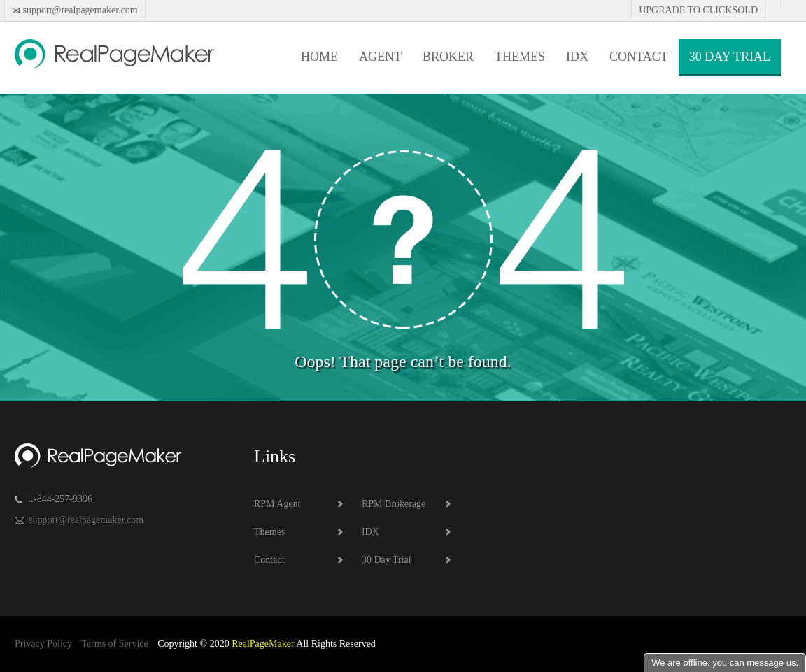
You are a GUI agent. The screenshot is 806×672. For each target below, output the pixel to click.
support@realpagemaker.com (79, 10)
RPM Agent (277, 504)
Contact (639, 57)
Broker (448, 57)
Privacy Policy (43, 644)
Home (319, 57)
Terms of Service (114, 644)
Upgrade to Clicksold (698, 10)
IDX (577, 57)
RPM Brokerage (394, 504)
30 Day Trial (730, 57)
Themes (520, 57)
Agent (380, 57)
